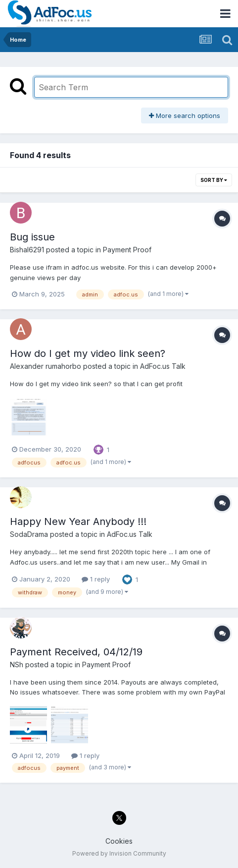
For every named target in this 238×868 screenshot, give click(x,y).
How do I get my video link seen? (88, 353)
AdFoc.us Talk (163, 366)
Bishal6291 (27, 250)
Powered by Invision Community (119, 853)
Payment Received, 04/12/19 (76, 652)
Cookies (119, 841)
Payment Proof (127, 250)
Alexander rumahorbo (46, 366)
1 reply (96, 579)
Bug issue (32, 237)
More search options (185, 116)
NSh (17, 665)
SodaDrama (29, 534)
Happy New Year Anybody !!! (78, 521)
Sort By (214, 180)
